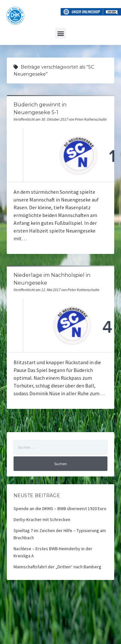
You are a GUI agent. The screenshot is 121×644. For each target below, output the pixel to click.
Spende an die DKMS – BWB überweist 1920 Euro (60, 508)
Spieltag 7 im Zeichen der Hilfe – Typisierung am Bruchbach (60, 534)
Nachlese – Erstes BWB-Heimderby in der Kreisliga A (53, 552)
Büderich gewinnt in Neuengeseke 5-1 (60, 155)
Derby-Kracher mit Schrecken (42, 519)
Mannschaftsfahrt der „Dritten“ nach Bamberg (57, 567)
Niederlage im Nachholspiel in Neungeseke (60, 326)
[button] (60, 33)
